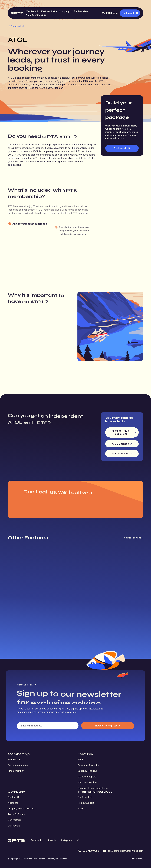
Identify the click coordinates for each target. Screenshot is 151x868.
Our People (14, 826)
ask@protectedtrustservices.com (123, 851)
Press (80, 809)
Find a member (16, 771)
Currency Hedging (87, 771)
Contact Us (14, 797)
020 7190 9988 (36, 15)
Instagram (66, 840)
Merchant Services (87, 782)
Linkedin (51, 840)
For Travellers (81, 11)
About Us (13, 803)
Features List (48, 11)
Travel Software (16, 814)
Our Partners (15, 820)
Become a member (18, 765)
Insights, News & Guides (21, 809)
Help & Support (86, 803)
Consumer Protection (89, 765)
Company (64, 11)
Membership (33, 11)
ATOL (81, 759)
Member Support (87, 777)
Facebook (36, 840)
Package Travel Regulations (92, 788)
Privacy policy (137, 859)
